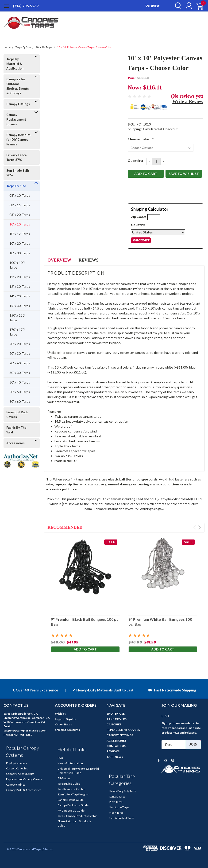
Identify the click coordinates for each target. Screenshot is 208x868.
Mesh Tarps (116, 813)
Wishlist (152, 6)
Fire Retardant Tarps (122, 818)
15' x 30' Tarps (20, 306)
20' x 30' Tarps (20, 354)
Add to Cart (85, 649)
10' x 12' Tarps (20, 234)
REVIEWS (113, 751)
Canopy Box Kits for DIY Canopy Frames (18, 140)
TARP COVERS (117, 719)
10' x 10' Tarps (44, 47)
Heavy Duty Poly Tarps (123, 791)
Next (199, 527)
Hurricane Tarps (119, 807)
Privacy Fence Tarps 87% (17, 157)
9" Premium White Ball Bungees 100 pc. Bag (160, 622)
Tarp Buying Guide (69, 784)
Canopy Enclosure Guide (73, 805)
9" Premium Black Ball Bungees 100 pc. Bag (85, 622)
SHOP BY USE (116, 714)
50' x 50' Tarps (20, 392)
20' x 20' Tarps (20, 344)
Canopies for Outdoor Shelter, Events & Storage (18, 86)
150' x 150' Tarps (17, 318)
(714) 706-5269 (26, 6)
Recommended (65, 527)
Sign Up (71, 719)
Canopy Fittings (18, 104)
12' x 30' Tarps (20, 287)
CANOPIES (114, 724)
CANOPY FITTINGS (120, 735)
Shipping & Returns (67, 730)
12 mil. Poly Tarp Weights (73, 794)
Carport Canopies (17, 768)
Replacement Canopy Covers (24, 779)
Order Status (63, 724)
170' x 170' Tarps (17, 332)
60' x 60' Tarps (20, 402)
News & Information (70, 763)
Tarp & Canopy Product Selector (77, 816)
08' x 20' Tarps (20, 215)
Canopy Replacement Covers (16, 119)
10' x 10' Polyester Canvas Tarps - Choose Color (84, 47)
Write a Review (188, 101)
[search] (177, 6)
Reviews (89, 260)
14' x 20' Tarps (20, 296)
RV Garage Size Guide (71, 811)
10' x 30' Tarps (20, 253)
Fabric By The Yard (16, 430)
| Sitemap (47, 849)
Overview (59, 260)
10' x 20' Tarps (20, 244)
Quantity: (135, 161)
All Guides (64, 778)
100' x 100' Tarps (17, 265)
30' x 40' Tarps (20, 382)
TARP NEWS (115, 757)
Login (59, 719)
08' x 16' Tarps (20, 205)
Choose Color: (141, 139)
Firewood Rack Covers (17, 414)
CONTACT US (116, 746)
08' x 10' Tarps (20, 196)
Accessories (15, 443)
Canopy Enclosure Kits (20, 774)
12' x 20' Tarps (20, 277)
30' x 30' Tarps (20, 373)
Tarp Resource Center (71, 789)
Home (7, 47)
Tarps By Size (23, 47)
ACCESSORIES (116, 741)
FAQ (60, 758)
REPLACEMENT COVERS (123, 730)
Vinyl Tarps (116, 802)
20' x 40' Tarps (20, 363)
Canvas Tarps (117, 796)
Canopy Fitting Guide (71, 800)
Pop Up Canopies (17, 763)
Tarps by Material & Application (15, 64)
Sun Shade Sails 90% (18, 173)
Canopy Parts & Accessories (24, 790)
